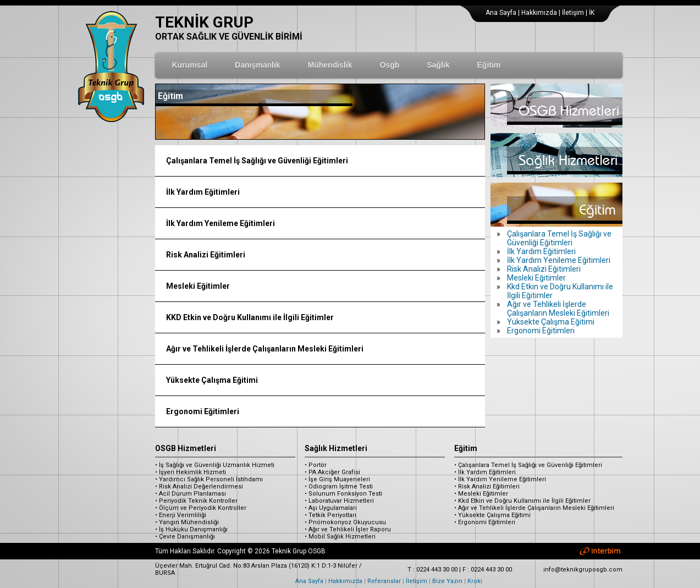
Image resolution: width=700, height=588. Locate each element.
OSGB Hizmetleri (186, 448)
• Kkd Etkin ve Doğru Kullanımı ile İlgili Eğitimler (522, 501)
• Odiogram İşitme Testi (339, 487)
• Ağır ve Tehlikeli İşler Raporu (348, 529)
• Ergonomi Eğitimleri (485, 522)
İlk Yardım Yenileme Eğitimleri (221, 223)
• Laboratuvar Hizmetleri (339, 501)
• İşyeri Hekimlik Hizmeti (191, 472)
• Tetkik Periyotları (330, 515)
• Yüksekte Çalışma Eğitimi (492, 515)
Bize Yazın (447, 581)
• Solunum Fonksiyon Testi (343, 494)
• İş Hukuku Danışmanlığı (191, 529)
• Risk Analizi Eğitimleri (487, 487)
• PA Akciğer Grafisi (332, 472)
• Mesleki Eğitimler (481, 494)
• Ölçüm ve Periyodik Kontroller (201, 508)
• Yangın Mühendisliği (187, 522)
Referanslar (384, 581)
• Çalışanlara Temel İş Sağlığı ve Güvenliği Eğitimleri (528, 465)
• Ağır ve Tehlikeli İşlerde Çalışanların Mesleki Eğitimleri (534, 508)
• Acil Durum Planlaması (191, 494)
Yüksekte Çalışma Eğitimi (212, 380)
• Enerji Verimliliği (181, 515)
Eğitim (466, 448)
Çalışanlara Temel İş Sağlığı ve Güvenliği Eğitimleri (257, 161)
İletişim (573, 13)
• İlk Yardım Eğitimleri (485, 472)
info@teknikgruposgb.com (583, 570)
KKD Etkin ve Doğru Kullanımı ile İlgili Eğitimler (250, 317)
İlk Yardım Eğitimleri (203, 192)
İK (592, 13)
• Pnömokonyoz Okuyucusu (345, 522)
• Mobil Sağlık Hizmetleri (340, 537)
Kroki (475, 581)
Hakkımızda (539, 13)
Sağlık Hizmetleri (336, 448)
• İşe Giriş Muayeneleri (337, 479)
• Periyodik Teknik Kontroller (196, 501)
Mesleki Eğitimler (198, 286)
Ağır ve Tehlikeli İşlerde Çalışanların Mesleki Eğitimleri (265, 349)
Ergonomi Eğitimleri (203, 411)
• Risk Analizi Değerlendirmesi (199, 487)
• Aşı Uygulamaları (331, 508)
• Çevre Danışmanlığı (185, 537)
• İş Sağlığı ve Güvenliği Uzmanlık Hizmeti (215, 465)
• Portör (316, 465)
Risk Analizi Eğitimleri (206, 255)
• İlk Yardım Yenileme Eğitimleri (500, 479)
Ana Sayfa (501, 13)
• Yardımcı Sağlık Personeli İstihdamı (209, 479)
